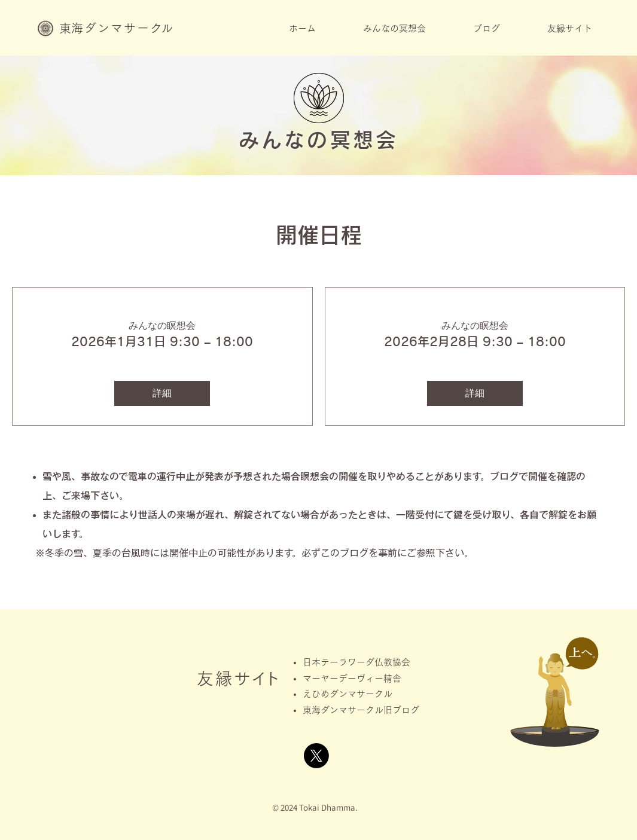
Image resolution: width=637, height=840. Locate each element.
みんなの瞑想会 (162, 326)
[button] (395, 32)
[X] (316, 756)
